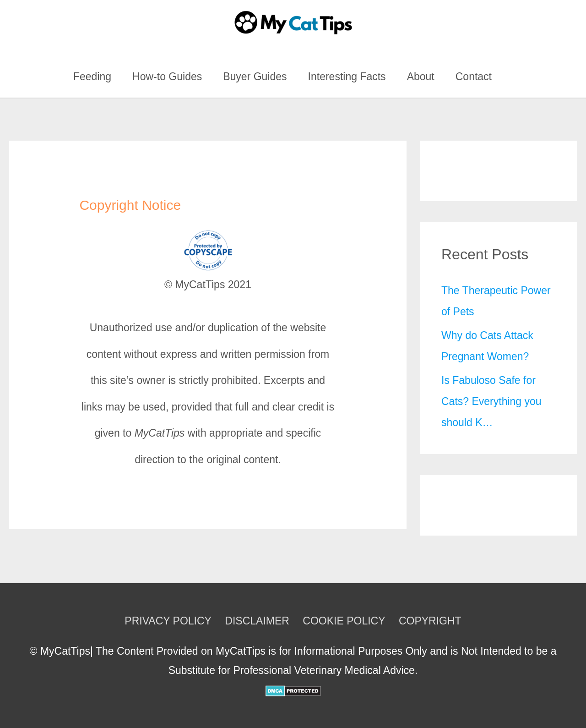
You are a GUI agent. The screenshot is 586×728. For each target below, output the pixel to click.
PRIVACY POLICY (168, 621)
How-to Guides (167, 77)
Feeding (92, 77)
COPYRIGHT (430, 621)
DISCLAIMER (257, 621)
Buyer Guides (255, 77)
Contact (474, 77)
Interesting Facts (347, 77)
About (421, 77)
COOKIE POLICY (344, 621)
